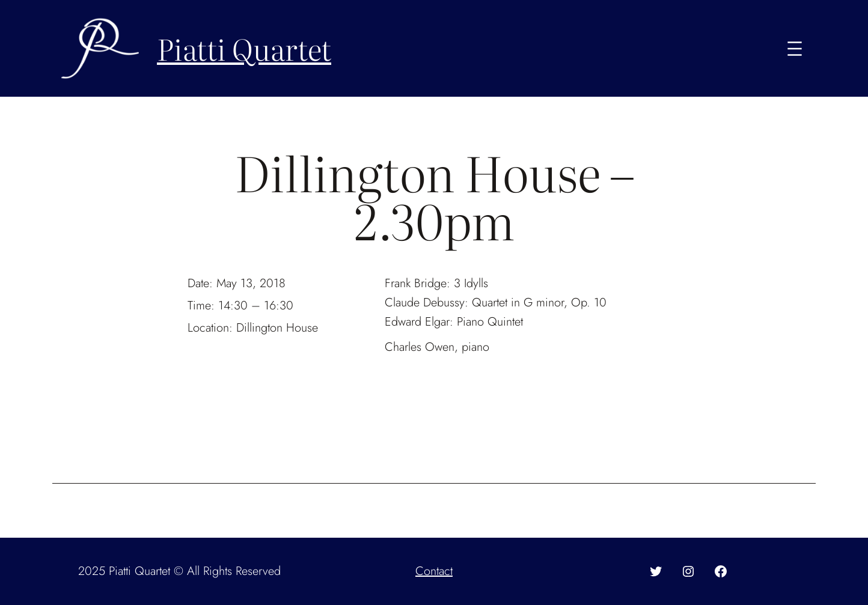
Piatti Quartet (244, 48)
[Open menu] (795, 49)
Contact (434, 571)
